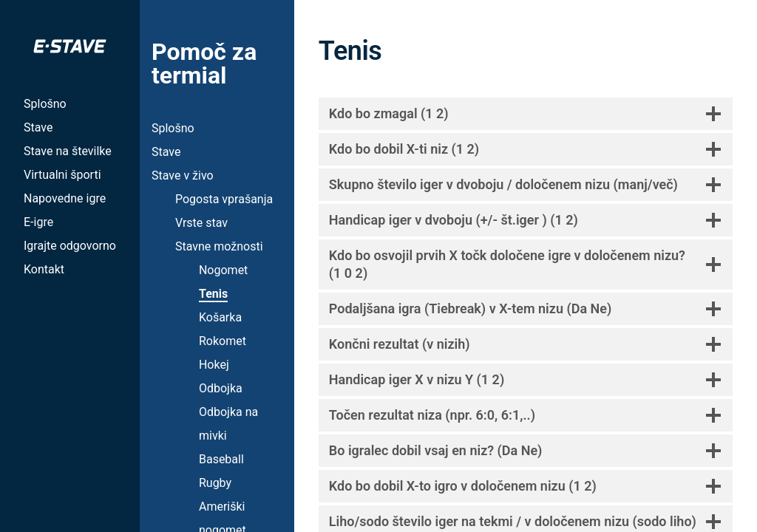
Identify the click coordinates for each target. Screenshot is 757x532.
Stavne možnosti (219, 246)
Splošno (45, 104)
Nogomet (223, 270)
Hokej (214, 365)
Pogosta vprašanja (224, 199)
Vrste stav (201, 223)
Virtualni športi (62, 175)
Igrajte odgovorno (70, 246)
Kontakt (44, 269)
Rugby (215, 483)
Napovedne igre (65, 198)
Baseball (221, 459)
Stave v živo (183, 175)
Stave (38, 127)
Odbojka (221, 388)
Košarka (220, 317)
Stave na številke (68, 151)
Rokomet (223, 341)
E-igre (38, 222)
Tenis (213, 294)
